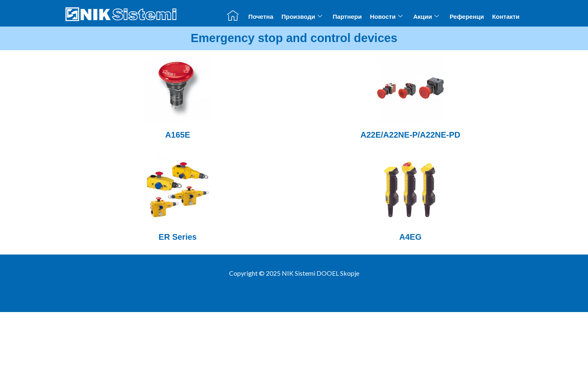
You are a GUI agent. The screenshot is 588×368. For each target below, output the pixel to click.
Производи (302, 16)
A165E (177, 135)
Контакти (506, 17)
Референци (467, 17)
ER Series (177, 237)
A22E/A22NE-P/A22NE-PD (411, 135)
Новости (386, 16)
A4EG (410, 237)
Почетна (261, 17)
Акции (426, 16)
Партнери (347, 17)
